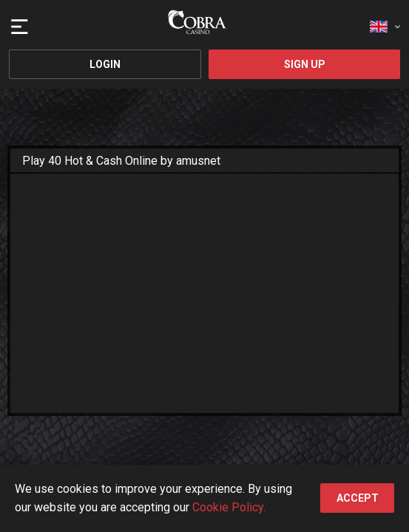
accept (358, 498)
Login (105, 64)
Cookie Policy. (229, 507)
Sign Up (305, 64)
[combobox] (385, 22)
